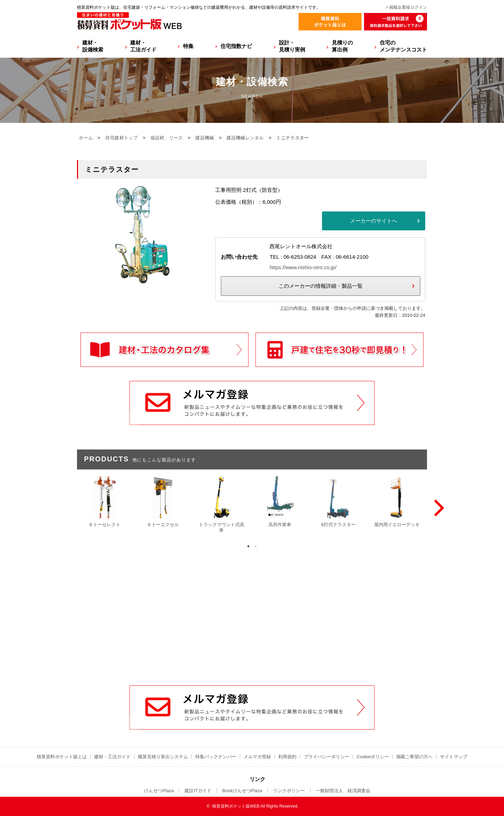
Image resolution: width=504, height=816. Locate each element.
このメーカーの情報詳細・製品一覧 (321, 286)
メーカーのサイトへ (374, 221)
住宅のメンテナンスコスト (403, 46)
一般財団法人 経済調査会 (343, 791)
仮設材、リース (167, 138)
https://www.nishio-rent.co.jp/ (303, 267)
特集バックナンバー (216, 757)
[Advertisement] (252, 632)
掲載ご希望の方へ (414, 757)
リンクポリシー (289, 791)
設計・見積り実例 (292, 46)
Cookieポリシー (373, 757)
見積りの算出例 (342, 46)
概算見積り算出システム (163, 757)
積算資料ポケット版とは (62, 757)
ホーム (86, 138)
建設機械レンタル (245, 138)
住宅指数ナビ (236, 46)
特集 (188, 46)
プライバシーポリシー (327, 757)
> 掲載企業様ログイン (406, 7)
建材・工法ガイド (143, 46)
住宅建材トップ (122, 138)
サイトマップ (454, 757)
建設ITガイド (198, 791)
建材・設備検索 (93, 46)
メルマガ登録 (257, 757)
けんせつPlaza (159, 791)
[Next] (437, 508)
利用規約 (287, 757)
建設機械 (205, 138)
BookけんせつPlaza (242, 791)
